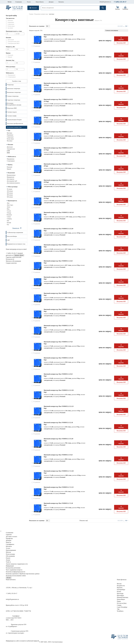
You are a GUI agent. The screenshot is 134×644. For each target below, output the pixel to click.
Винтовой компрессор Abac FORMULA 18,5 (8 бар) (59, 213)
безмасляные (10, 139)
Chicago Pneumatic (9, 214)
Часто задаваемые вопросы (14, 570)
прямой (9, 169)
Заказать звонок (19, 255)
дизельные (10, 147)
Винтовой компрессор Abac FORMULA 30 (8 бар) (58, 310)
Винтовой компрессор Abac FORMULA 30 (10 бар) (58, 278)
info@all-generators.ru (105, 2)
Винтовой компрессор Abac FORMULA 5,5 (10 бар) (59, 391)
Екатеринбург (121, 590)
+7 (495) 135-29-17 (120, 2)
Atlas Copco (10, 205)
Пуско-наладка (10, 554)
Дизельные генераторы (14, 88)
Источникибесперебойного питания (14, 104)
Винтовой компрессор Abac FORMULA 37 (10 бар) (58, 327)
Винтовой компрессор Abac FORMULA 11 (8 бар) (58, 68)
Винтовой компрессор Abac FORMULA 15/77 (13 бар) (58, 149)
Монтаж (8, 552)
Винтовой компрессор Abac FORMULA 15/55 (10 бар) (58, 84)
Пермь (119, 601)
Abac (8, 203)
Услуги (29, 2)
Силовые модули (12, 112)
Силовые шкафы (12, 116)
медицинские (11, 177)
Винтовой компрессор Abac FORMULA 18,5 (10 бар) (58, 181)
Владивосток (121, 586)
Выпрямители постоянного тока (16, 244)
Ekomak (9, 223)
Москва (10, 2)
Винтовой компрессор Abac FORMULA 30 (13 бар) (58, 294)
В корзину (121, 39)
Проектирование (11, 550)
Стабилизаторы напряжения (15, 232)
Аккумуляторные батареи (14, 120)
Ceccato (9, 211)
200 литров (10, 193)
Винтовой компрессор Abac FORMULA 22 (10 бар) (58, 230)
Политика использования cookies (16, 576)
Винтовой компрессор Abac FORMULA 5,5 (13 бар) (59, 407)
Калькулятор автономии (13, 568)
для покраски (11, 179)
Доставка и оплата (11, 537)
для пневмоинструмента (13, 183)
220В (8, 151)
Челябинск (120, 611)
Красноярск (120, 595)
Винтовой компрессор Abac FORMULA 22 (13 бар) (58, 246)
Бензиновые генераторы (14, 92)
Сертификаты (10, 544)
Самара (119, 605)
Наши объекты (40, 2)
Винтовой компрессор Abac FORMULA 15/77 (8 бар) (58, 165)
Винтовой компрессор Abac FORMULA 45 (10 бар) (58, 359)
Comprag (9, 219)
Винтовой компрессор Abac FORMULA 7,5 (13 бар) (59, 488)
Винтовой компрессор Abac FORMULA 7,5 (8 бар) (58, 504)
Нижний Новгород (122, 597)
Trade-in (8, 562)
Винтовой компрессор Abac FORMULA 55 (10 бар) (58, 440)
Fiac (8, 225)
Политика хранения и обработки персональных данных (23, 574)
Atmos (9, 207)
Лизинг (8, 560)
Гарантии (9, 535)
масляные (10, 141)
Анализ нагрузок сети (17, 564)
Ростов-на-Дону (122, 603)
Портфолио (9, 538)
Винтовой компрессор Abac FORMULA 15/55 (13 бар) (58, 100)
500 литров (10, 197)
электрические (11, 149)
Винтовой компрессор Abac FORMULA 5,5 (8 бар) (58, 423)
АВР (8, 240)
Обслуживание (10, 556)
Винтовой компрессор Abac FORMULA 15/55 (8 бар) (58, 116)
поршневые (10, 135)
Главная (31, 14)
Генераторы (10, 85)
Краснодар (120, 593)
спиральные (10, 137)
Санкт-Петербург (122, 607)
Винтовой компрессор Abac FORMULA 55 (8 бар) (58, 456)
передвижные (11, 159)
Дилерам (51, 2)
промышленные (11, 175)
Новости (8, 542)
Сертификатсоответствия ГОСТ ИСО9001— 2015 (14, 618)
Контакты (61, 2)
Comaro (9, 217)
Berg (8, 209)
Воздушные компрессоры (14, 127)
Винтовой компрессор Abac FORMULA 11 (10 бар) (58, 36)
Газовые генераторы (13, 96)
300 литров (10, 195)
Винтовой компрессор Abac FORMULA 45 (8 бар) (58, 375)
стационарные (11, 161)
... (124, 26)
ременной (9, 167)
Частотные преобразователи (15, 123)
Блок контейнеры (12, 236)
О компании (19, 2)
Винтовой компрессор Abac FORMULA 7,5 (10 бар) (59, 472)
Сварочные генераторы (14, 100)
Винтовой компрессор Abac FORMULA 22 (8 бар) (58, 262)
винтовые (10, 133)
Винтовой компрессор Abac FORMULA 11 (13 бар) (58, 52)
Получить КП (121, 43)
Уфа (118, 609)
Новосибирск (121, 599)
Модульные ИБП (12, 108)
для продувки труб (12, 181)
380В (8, 153)
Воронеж (120, 588)
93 (126, 26)
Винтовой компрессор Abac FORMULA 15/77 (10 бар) (58, 133)
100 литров (10, 191)
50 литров (10, 189)
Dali (8, 221)
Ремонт (8, 558)
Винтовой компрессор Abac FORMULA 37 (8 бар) (58, 343)
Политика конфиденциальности (16, 572)
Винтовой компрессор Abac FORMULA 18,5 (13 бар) (58, 197)
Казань (119, 591)
